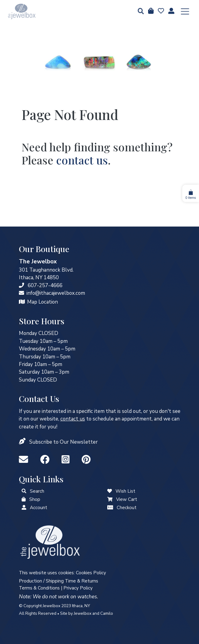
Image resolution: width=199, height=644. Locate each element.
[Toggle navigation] (185, 12)
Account (39, 508)
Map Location (43, 302)
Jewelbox (83, 613)
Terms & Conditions (39, 588)
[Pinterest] (86, 460)
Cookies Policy (91, 573)
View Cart (127, 499)
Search (37, 491)
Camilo (107, 613)
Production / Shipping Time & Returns (59, 581)
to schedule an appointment (106, 419)
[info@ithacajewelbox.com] (21, 293)
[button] (139, 12)
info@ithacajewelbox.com (56, 293)
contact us (82, 160)
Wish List (125, 491)
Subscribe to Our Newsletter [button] (64, 442)
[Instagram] (67, 460)
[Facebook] (46, 460)
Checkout (127, 508)
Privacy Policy (78, 588)
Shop (35, 499)
